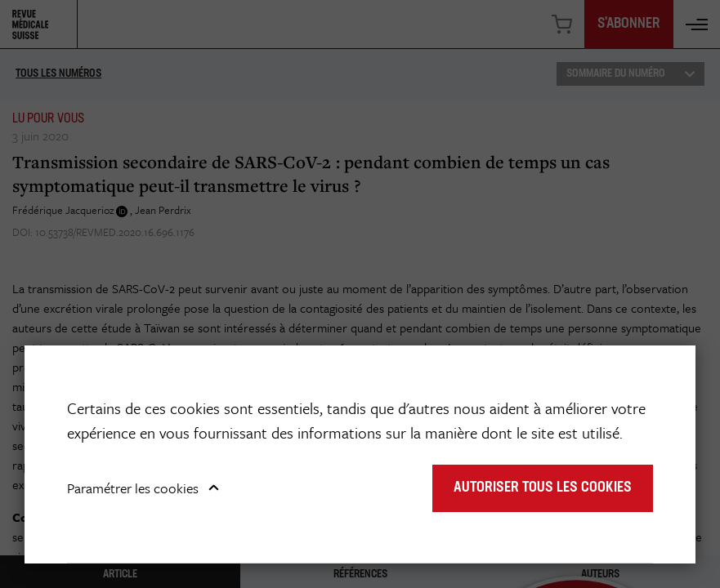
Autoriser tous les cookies (543, 488)
